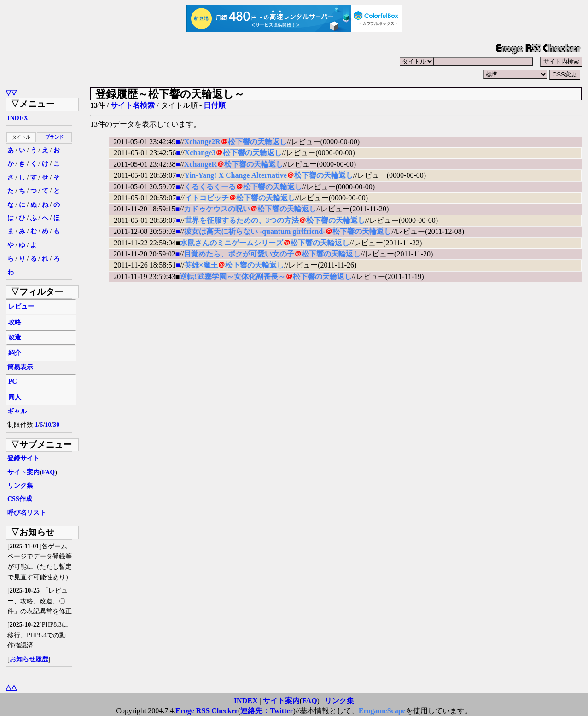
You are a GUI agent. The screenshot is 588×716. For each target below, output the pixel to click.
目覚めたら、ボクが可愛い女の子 (239, 254)
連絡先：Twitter (267, 711)
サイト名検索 (133, 105)
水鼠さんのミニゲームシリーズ (232, 243)
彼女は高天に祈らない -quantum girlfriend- (255, 231)
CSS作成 (20, 499)
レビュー (21, 306)
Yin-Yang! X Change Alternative (236, 175)
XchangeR (201, 164)
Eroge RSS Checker (207, 711)
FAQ (49, 472)
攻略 (15, 322)
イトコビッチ (207, 198)
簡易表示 (20, 367)
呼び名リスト (27, 513)
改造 (15, 337)
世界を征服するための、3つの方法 (242, 220)
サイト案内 (23, 472)
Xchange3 (200, 153)
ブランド (54, 137)
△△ (11, 687)
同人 (15, 397)
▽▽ (11, 92)
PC (13, 381)
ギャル (17, 411)
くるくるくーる (210, 187)
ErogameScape (382, 711)
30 (56, 425)
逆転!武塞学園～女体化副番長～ (232, 277)
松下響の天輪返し (257, 142)
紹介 (15, 353)
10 (48, 425)
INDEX (18, 118)
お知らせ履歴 (29, 659)
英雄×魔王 (201, 265)
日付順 (215, 105)
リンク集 (20, 486)
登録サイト (23, 458)
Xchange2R (202, 142)
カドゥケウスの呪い (217, 209)
